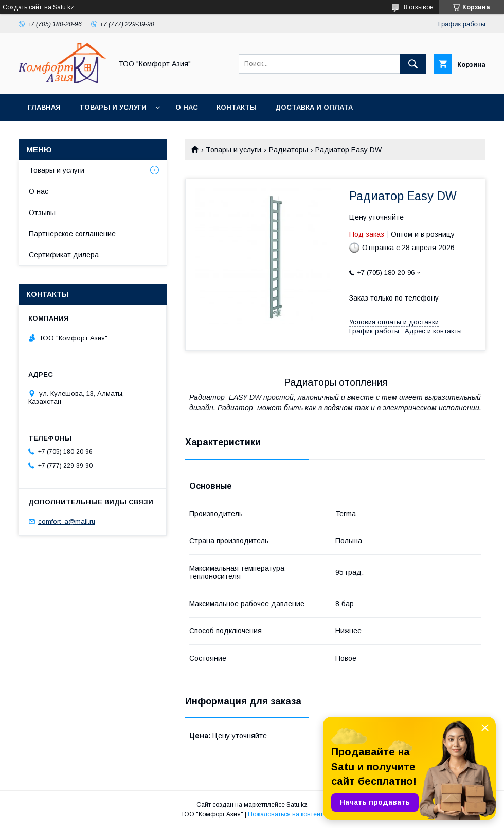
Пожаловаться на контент (285, 814)
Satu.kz (297, 805)
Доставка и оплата (314, 107)
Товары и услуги (113, 107)
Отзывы (42, 213)
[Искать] (413, 64)
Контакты (237, 107)
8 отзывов (419, 7)
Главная (44, 107)
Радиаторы (289, 150)
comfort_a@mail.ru (67, 522)
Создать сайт (22, 7)
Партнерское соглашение (72, 234)
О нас (187, 107)
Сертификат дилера (64, 255)
